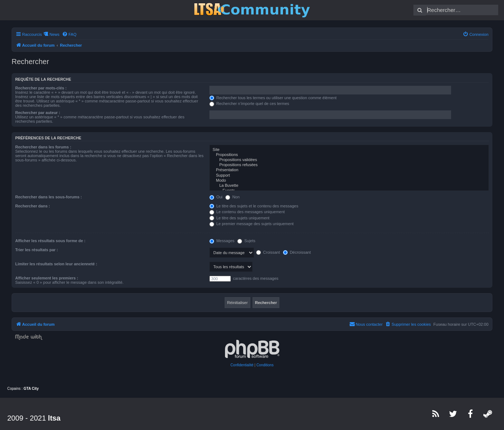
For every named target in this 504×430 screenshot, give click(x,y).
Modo (349, 181)
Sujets (246, 241)
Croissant (268, 252)
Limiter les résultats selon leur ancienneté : (56, 264)
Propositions (349, 155)
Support (349, 176)
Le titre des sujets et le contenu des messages (254, 206)
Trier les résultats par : (37, 250)
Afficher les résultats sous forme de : (50, 241)
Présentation (349, 170)
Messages (222, 241)
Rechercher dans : (33, 206)
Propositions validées (349, 160)
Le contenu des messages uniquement (247, 212)
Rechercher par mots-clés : (41, 88)
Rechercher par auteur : (38, 113)
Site (349, 150)
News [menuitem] (54, 34)
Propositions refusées (349, 165)
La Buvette (349, 186)
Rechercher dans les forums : (43, 147)
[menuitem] (69, 34)
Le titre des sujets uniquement (239, 218)
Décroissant (297, 252)
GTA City (31, 389)
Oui (216, 197)
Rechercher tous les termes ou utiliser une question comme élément (273, 98)
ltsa (54, 418)
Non (232, 197)
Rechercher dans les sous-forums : (49, 197)
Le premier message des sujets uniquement (251, 224)
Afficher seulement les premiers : (47, 278)
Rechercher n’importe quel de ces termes (249, 104)
